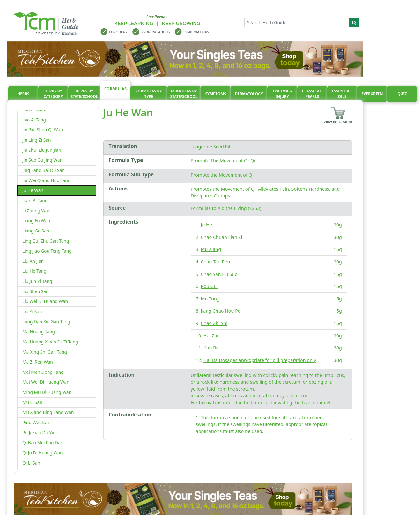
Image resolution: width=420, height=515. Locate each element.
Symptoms (215, 94)
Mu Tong (210, 299)
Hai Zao (212, 336)
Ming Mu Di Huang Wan (47, 392)
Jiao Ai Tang (34, 120)
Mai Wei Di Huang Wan (46, 382)
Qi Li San (31, 463)
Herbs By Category (53, 94)
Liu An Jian (33, 261)
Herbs (23, 94)
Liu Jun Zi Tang (37, 281)
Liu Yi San (32, 311)
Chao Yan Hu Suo (219, 274)
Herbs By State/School (85, 94)
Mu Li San (32, 402)
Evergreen (372, 94)
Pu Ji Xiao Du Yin (39, 433)
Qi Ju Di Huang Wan (43, 453)
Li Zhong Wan (36, 211)
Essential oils (342, 94)
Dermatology (249, 94)
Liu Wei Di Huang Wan (45, 301)
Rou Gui (209, 286)
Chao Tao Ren (216, 262)
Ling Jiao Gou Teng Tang (47, 251)
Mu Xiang (211, 249)
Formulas (115, 89)
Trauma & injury (282, 94)
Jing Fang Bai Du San (44, 170)
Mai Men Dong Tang (43, 372)
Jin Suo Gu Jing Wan (42, 160)
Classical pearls (312, 94)
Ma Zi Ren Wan (38, 362)
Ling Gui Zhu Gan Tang (46, 241)
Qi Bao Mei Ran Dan (43, 442)
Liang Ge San (36, 231)
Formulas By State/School (184, 94)
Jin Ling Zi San (37, 140)
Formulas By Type (149, 94)
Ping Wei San (36, 422)
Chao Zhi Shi (214, 323)
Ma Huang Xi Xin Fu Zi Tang (50, 342)
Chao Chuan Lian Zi (222, 237)
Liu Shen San (35, 291)
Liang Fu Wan (36, 221)
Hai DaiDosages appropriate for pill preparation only (260, 360)
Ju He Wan (33, 190)
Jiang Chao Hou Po (221, 311)
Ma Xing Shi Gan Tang (45, 352)
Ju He (206, 225)
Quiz (402, 94)
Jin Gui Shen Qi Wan (43, 130)
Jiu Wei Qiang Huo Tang (46, 180)
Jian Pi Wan (34, 110)
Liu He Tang (34, 271)
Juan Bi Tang (35, 200)
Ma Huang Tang (39, 331)
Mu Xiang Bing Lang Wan (48, 412)
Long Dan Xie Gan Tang (46, 322)
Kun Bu (211, 348)
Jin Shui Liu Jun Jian (42, 150)
